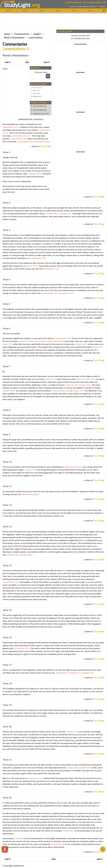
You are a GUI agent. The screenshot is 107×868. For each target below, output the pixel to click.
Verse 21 (7, 760)
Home (7, 34)
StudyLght (17, 5)
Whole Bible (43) (40, 106)
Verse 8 (6, 410)
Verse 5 (6, 304)
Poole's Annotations (14, 37)
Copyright (36, 93)
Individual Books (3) (41, 114)
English (37, 34)
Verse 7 (6, 366)
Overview (36, 91)
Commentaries (22, 34)
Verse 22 (7, 798)
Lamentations (36, 37)
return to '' (42, 146)
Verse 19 (7, 705)
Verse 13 (7, 527)
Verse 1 (6, 152)
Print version (37, 88)
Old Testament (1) (40, 110)
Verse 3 (6, 230)
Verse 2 (6, 203)
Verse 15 (7, 610)
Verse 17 (7, 665)
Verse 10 (7, 462)
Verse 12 (7, 505)
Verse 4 (6, 279)
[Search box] (38, 76)
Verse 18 (7, 683)
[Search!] (48, 76)
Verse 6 (6, 328)
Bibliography (37, 96)
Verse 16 (7, 637)
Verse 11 (7, 486)
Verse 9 (6, 434)
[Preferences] (104, 11)
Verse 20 (7, 727)
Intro (5, 69)
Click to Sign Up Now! (92, 2)
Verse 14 (7, 565)
